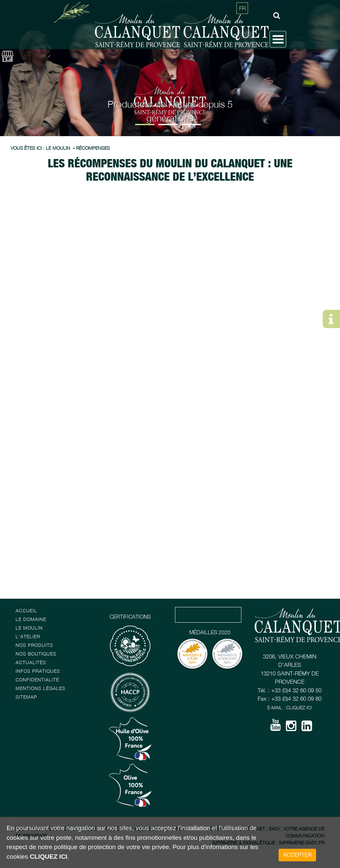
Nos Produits (34, 645)
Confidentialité (37, 680)
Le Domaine (31, 619)
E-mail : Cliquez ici (290, 707)
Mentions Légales (41, 688)
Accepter (297, 855)
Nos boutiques (36, 654)
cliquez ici (49, 857)
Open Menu (278, 39)
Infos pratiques (38, 671)
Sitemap (26, 697)
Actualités (31, 662)
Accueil (26, 610)
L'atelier (28, 636)
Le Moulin (29, 628)
